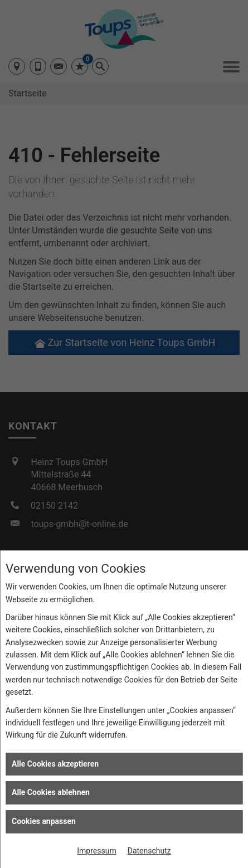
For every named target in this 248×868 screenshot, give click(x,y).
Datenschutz (149, 851)
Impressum (96, 851)
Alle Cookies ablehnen (51, 792)
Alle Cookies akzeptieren (55, 764)
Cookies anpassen (44, 821)
